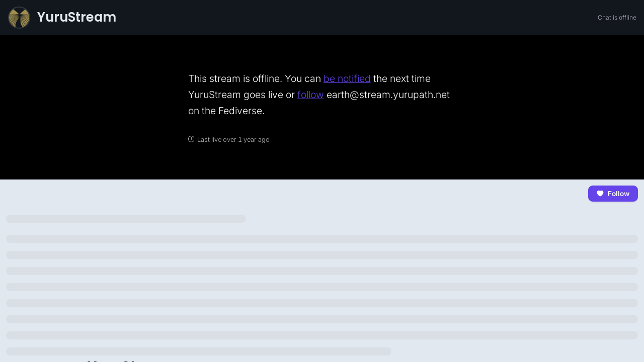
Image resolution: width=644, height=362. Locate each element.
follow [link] (311, 95)
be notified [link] (347, 78)
